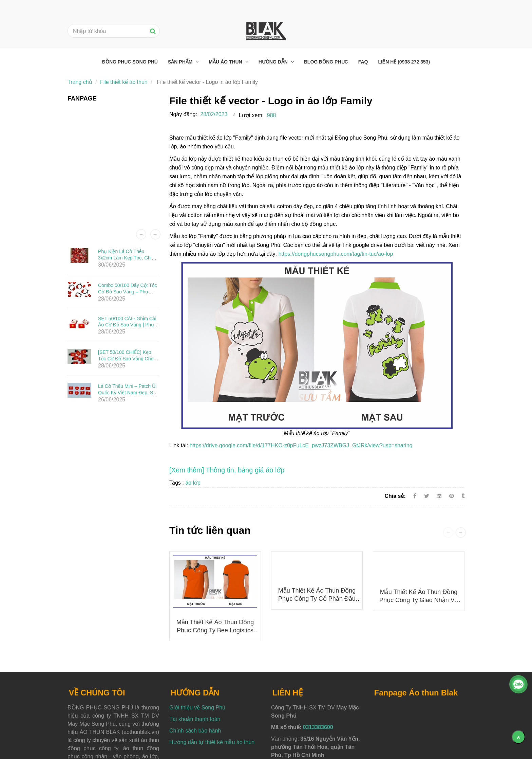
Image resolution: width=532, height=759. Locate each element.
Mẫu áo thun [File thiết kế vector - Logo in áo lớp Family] (226, 62)
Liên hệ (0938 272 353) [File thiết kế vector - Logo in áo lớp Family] (404, 62)
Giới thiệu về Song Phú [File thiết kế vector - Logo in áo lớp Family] (197, 708)
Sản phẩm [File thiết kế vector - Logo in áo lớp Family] (181, 62)
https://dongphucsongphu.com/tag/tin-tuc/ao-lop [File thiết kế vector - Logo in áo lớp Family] (336, 254)
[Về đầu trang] (518, 737)
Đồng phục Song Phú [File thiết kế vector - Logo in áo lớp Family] (130, 62)
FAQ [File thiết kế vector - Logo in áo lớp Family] (363, 62)
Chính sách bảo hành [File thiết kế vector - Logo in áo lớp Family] (195, 731)
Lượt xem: (251, 115)
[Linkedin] (439, 496)
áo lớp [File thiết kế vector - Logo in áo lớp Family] (193, 483)
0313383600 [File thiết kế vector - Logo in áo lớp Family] (318, 727)
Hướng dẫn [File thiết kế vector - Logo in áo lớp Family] (274, 62)
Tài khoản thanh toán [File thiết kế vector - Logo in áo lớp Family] (195, 719)
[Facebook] (415, 496)
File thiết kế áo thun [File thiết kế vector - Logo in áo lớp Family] (124, 82)
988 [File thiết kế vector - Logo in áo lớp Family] (272, 115)
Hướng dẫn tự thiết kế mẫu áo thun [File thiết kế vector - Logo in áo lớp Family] (212, 742)
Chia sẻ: (395, 496)
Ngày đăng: (183, 114)
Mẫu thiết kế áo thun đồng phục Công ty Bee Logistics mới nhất (215, 630)
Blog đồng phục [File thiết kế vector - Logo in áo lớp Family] (326, 62)
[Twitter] (427, 496)
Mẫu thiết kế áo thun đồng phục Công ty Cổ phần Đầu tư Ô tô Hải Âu (317, 599)
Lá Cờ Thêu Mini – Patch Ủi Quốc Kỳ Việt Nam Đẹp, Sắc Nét (128, 392)
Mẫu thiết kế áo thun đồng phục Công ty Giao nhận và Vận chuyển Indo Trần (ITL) (419, 600)
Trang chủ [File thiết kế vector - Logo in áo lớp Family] (80, 82)
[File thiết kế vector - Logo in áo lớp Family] (227, 470)
